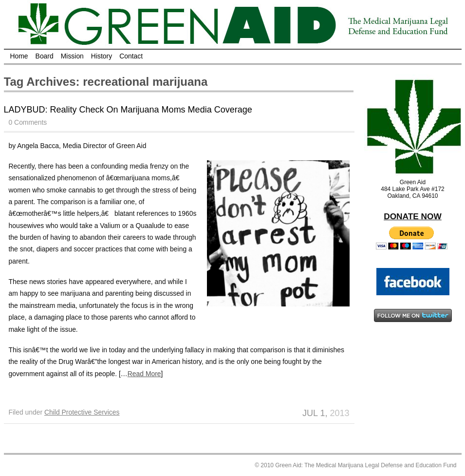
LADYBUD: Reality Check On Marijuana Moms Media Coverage (128, 110)
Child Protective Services (82, 412)
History (102, 56)
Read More (144, 374)
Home (19, 56)
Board (45, 56)
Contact (131, 56)
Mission (72, 56)
